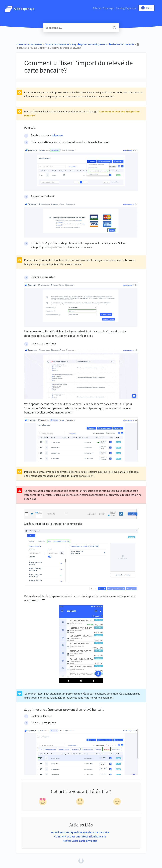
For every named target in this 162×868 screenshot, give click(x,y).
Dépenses (57, 135)
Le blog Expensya (126, 8)
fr (145, 8)
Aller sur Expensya (103, 8)
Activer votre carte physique (80, 841)
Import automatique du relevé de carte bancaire (80, 832)
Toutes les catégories (29, 44)
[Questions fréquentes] (92, 44)
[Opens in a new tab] (81, 860)
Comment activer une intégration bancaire (80, 836)
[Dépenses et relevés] (122, 44)
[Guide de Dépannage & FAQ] (60, 44)
